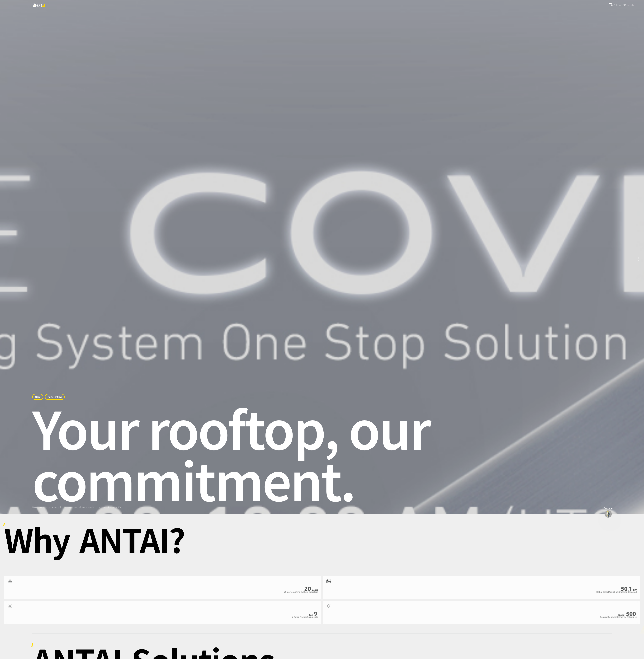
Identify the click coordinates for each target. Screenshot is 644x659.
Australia (630, 5)
